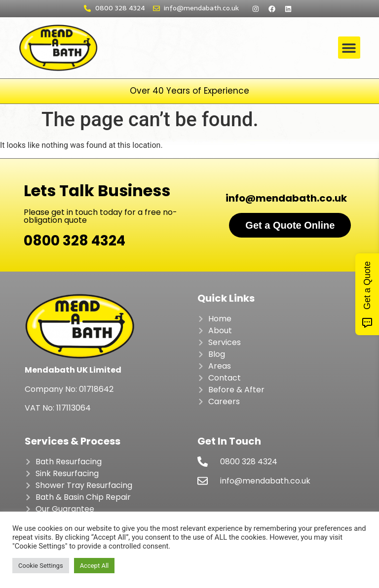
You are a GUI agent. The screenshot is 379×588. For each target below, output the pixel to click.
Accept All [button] (95, 566)
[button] (349, 48)
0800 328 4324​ (75, 241)
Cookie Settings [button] (41, 566)
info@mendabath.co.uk (286, 198)
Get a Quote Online (290, 225)
